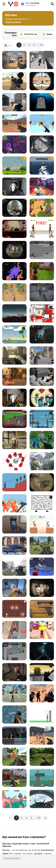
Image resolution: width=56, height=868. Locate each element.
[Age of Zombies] (42, 208)
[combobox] (7, 45)
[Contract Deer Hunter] (14, 208)
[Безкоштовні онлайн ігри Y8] (13, 4)
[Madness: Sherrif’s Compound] (42, 60)
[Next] (49, 33)
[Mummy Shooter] (14, 609)
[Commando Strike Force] (14, 714)
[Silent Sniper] (42, 482)
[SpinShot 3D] (14, 461)
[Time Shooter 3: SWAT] (42, 123)
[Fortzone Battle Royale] (14, 144)
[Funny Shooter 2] (14, 799)
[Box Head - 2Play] (42, 313)
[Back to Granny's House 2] (14, 398)
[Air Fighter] (42, 799)
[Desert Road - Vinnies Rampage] (42, 672)
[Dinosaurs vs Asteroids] (14, 165)
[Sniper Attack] (14, 81)
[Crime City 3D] (14, 693)
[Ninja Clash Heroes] (14, 778)
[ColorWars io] (14, 271)
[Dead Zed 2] (42, 757)
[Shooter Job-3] (42, 609)
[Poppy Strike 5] (42, 334)
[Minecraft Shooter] (42, 440)
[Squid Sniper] (42, 398)
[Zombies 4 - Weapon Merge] (14, 292)
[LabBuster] (42, 102)
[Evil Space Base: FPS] (42, 651)
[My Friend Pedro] (14, 229)
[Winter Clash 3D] (42, 567)
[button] (13, 22)
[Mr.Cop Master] (14, 482)
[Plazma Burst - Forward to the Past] (14, 651)
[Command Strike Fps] (14, 356)
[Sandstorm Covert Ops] (42, 693)
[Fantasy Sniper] (14, 440)
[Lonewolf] (14, 250)
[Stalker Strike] (42, 292)
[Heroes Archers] (42, 524)
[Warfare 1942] (42, 461)
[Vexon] (14, 60)
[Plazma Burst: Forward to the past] (42, 250)
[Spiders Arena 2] (14, 419)
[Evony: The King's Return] (14, 630)
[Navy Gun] (42, 165)
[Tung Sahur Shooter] (14, 757)
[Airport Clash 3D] (42, 271)
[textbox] (7, 45)
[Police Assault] (42, 588)
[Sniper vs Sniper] (42, 81)
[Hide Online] (14, 524)
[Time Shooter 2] (14, 503)
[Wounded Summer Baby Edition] (14, 377)
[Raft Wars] (14, 334)
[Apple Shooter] (42, 714)
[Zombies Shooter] (14, 567)
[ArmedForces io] (14, 672)
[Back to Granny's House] (14, 187)
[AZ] (42, 503)
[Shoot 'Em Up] (28, 34)
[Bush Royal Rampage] (14, 546)
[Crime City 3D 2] (42, 630)
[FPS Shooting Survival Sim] (42, 546)
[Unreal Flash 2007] (14, 736)
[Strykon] (14, 102)
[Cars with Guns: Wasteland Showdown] (14, 313)
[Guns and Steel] (42, 736)
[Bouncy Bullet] (42, 778)
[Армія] (47, 34)
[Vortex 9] (42, 187)
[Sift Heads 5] (42, 377)
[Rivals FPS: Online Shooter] (14, 588)
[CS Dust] (14, 123)
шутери (38, 853)
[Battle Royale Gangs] (42, 356)
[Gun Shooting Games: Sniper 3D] (42, 144)
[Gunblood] (42, 229)
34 (41, 45)
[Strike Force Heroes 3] (42, 419)
